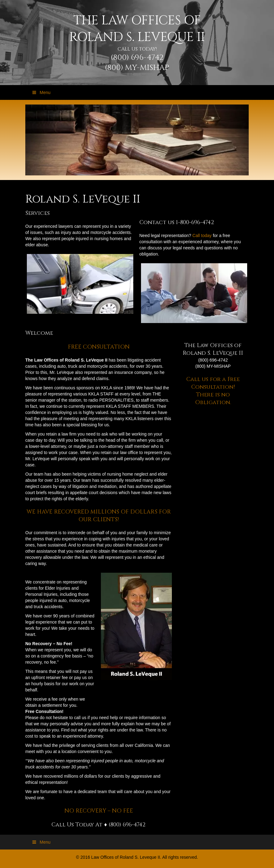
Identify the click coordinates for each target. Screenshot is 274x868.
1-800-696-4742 (195, 222)
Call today (202, 235)
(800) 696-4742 (137, 57)
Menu (41, 92)
